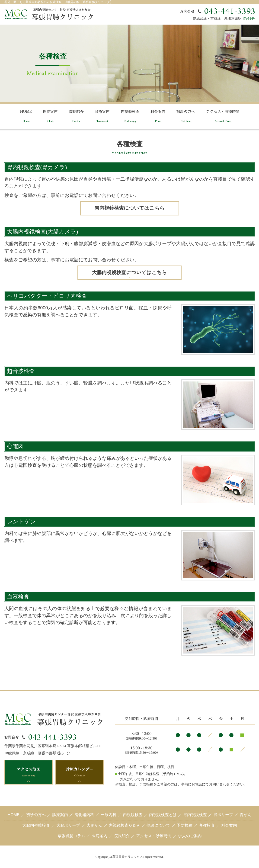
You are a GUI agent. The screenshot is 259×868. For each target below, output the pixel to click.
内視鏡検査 (133, 815)
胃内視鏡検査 (195, 815)
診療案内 (60, 815)
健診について (158, 825)
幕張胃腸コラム (71, 836)
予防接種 (185, 825)
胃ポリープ (223, 815)
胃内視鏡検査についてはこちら (130, 208)
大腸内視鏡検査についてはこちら (129, 272)
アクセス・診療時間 (154, 836)
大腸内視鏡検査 (36, 825)
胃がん (245, 815)
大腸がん (94, 825)
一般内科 (109, 815)
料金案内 (229, 825)
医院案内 (99, 836)
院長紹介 (122, 836)
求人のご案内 (190, 836)
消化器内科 (84, 815)
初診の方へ (36, 815)
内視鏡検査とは (163, 815)
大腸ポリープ (68, 825)
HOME (14, 815)
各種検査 (207, 825)
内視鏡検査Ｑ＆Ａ (124, 825)
